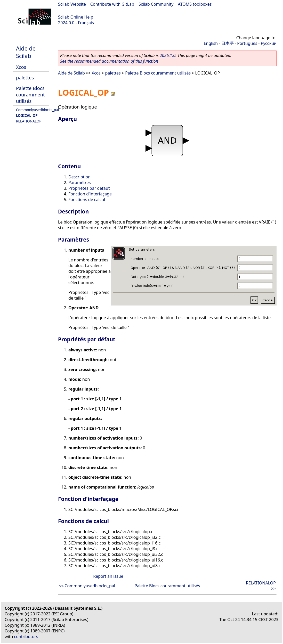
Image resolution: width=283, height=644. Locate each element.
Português (247, 43)
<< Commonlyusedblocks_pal (87, 586)
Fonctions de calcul (87, 200)
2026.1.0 (168, 55)
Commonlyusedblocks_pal (37, 110)
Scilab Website (72, 4)
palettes (25, 77)
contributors (26, 637)
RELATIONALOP (29, 121)
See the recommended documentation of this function (109, 61)
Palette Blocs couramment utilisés (30, 94)
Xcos (21, 67)
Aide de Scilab (26, 52)
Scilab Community (156, 4)
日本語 (228, 43)
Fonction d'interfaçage (90, 194)
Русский (269, 43)
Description (79, 177)
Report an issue (108, 576)
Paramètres (80, 183)
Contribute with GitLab (112, 4)
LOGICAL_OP (27, 115)
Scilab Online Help (76, 17)
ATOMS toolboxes (195, 4)
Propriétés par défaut (89, 188)
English (211, 43)
